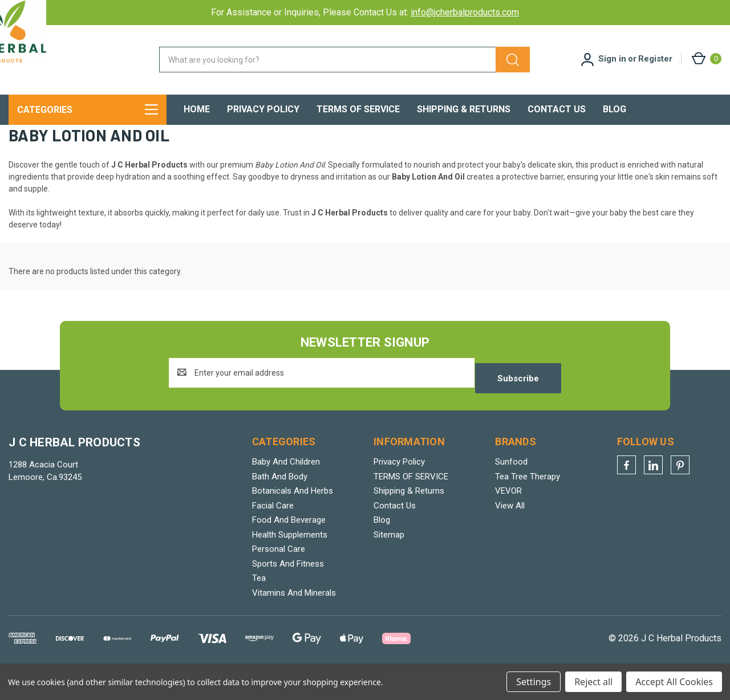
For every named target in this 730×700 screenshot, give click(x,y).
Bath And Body (280, 502)
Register (655, 59)
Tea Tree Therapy (528, 502)
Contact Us (557, 109)
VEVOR (508, 517)
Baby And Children (286, 488)
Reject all (593, 682)
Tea (259, 604)
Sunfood (511, 488)
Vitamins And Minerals (294, 618)
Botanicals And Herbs (293, 517)
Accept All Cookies (674, 682)
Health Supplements (290, 560)
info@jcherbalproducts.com (465, 12)
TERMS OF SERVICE (358, 109)
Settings (534, 682)
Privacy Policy (263, 109)
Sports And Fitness (288, 589)
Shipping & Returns (464, 109)
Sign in (612, 59)
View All (510, 531)
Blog (615, 109)
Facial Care (273, 531)
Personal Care (279, 575)
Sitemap (389, 560)
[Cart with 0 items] (706, 58)
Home (197, 109)
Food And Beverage (289, 546)
